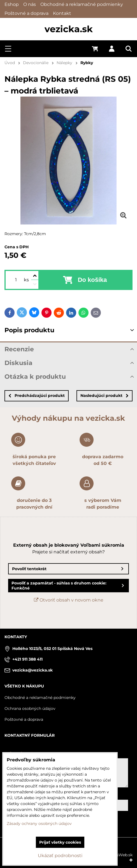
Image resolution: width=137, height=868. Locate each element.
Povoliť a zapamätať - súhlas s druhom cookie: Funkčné (59, 586)
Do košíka (92, 280)
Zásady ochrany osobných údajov (39, 823)
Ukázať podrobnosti (60, 856)
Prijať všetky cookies (60, 842)
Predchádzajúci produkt (37, 396)
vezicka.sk (69, 29)
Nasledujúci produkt (105, 396)
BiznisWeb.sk (120, 855)
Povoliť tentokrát (29, 569)
